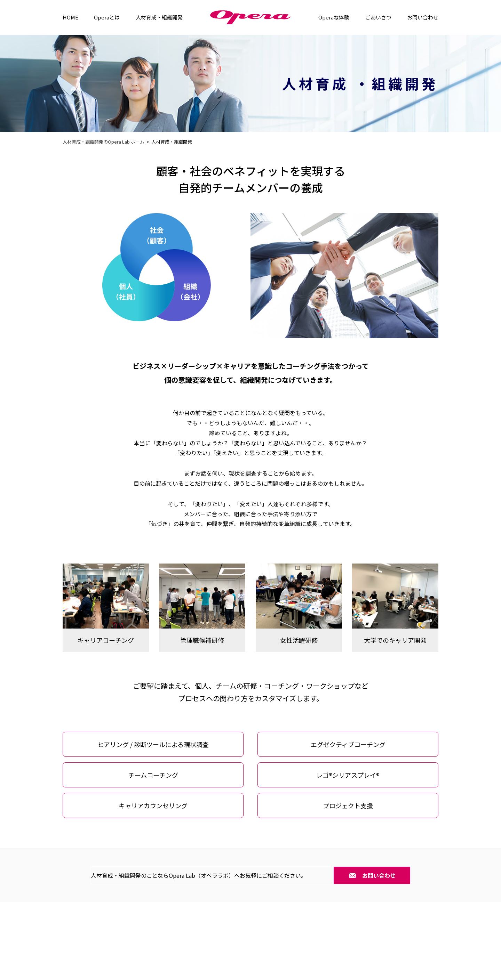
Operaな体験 (334, 17)
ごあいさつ (378, 17)
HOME (70, 17)
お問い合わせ (423, 17)
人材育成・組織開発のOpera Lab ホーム (104, 142)
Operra (250, 17)
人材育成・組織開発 (159, 17)
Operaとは (107, 17)
